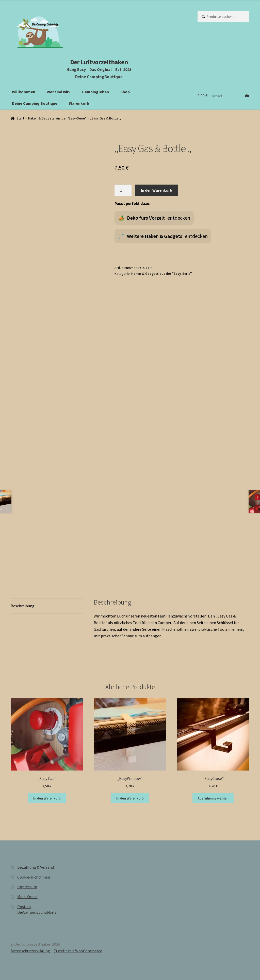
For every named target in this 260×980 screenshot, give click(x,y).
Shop (125, 92)
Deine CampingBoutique (99, 77)
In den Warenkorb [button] (47, 798)
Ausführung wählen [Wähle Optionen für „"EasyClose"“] (213, 798)
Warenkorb (79, 103)
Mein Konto (27, 897)
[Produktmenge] (123, 190)
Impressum (27, 887)
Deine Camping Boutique (35, 103)
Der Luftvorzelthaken (99, 62)
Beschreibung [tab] (23, 606)
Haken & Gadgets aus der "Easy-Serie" (57, 118)
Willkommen (24, 92)
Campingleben (95, 92)
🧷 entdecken (163, 236)
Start (20, 118)
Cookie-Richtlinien (34, 877)
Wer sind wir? (59, 92)
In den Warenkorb (157, 190)
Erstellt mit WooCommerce (78, 951)
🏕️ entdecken (154, 218)
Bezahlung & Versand (36, 867)
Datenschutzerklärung (30, 951)
